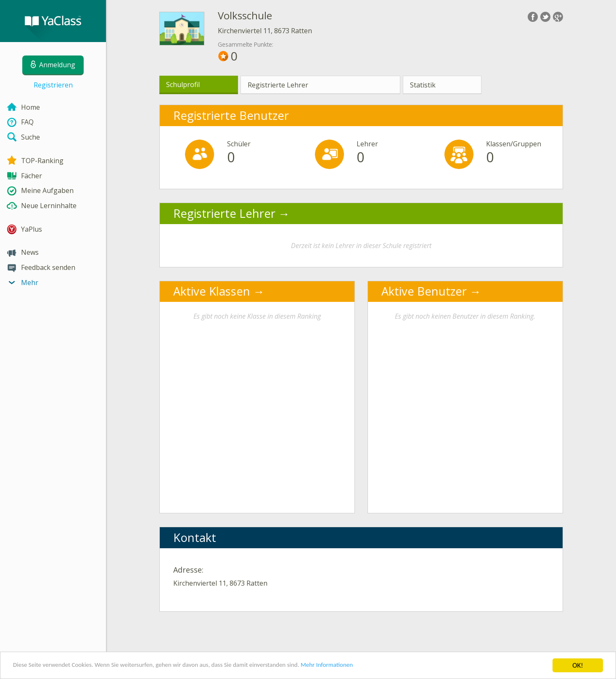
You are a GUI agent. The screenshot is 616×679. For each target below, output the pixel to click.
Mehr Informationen (369, 666)
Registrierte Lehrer (278, 85)
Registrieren (53, 85)
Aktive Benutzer (424, 291)
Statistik (423, 85)
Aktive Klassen (212, 291)
